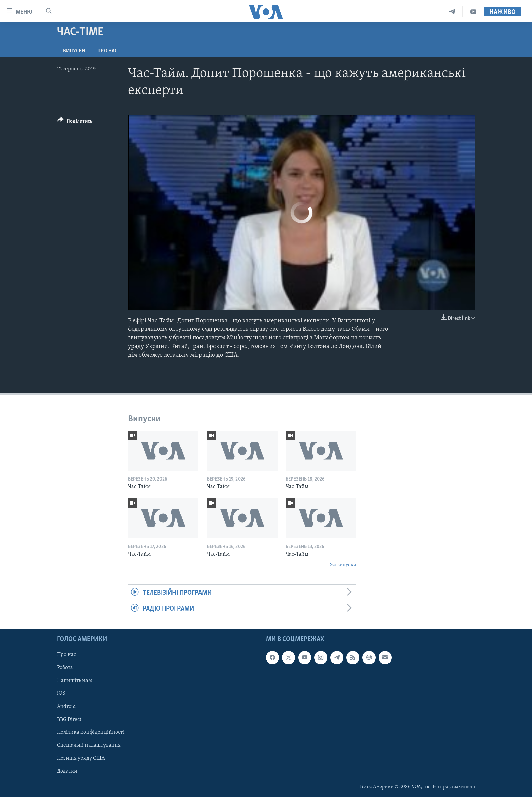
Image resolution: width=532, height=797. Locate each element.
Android (66, 707)
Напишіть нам (74, 681)
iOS (61, 694)
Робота (65, 668)
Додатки (67, 771)
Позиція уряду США (81, 758)
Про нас (107, 51)
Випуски (74, 51)
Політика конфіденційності (91, 732)
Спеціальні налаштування (89, 745)
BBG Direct (69, 720)
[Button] (75, 122)
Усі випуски (343, 565)
